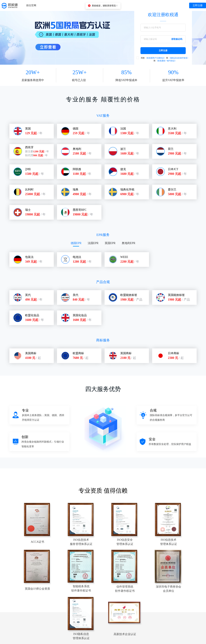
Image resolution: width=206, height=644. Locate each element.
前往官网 (31, 5)
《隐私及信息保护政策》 (179, 58)
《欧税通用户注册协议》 (155, 58)
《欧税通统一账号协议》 (166, 61)
